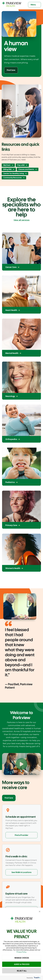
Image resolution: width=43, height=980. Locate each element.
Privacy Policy (21, 952)
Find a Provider (21, 835)
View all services (22, 220)
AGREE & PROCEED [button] (22, 964)
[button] (40, 912)
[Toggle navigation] (34, 5)
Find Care (9, 798)
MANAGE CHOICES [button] (22, 958)
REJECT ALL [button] (22, 971)
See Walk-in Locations (21, 872)
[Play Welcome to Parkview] (21, 764)
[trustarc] (37, 978)
